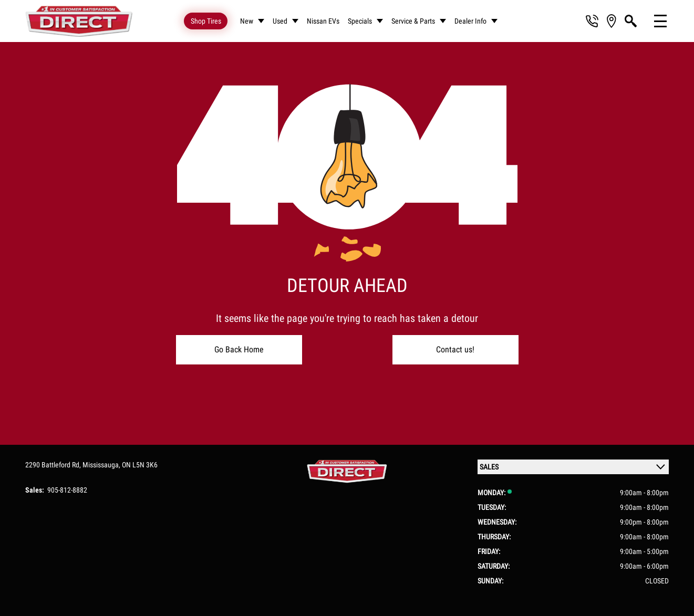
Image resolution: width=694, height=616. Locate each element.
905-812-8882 (67, 490)
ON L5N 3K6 (140, 465)
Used (280, 21)
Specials (360, 21)
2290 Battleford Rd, (54, 465)
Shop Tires (206, 21)
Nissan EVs (323, 21)
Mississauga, (102, 465)
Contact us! (455, 349)
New (247, 21)
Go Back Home (239, 349)
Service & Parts (413, 21)
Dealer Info (470, 21)
